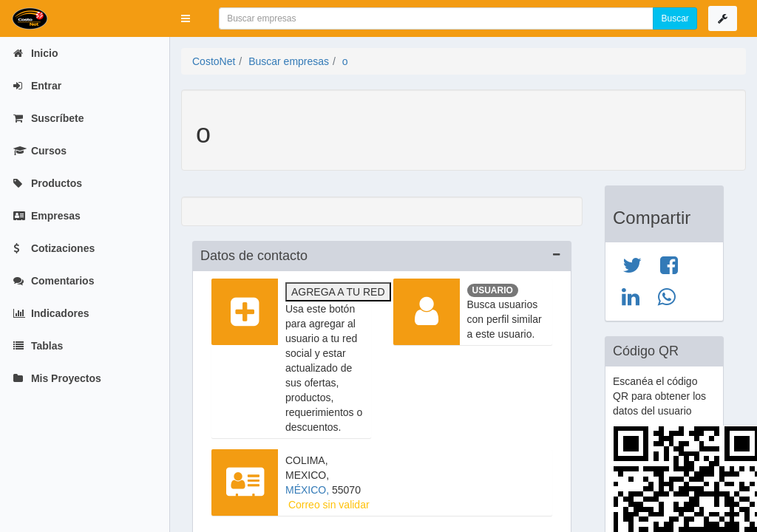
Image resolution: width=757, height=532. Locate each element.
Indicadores (51, 313)
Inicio (35, 53)
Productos (48, 183)
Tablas (38, 346)
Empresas (47, 216)
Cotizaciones (54, 248)
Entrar (37, 86)
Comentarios (54, 281)
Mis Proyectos (57, 378)
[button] (186, 18)
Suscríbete (48, 118)
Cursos (40, 151)
